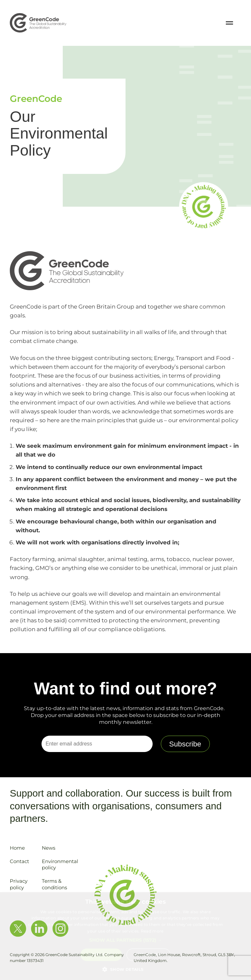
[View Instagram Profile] (60, 930)
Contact (19, 861)
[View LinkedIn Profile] (39, 930)
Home (17, 848)
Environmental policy (60, 865)
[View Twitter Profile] (18, 930)
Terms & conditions (54, 884)
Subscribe (185, 744)
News (49, 848)
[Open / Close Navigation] (229, 23)
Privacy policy (19, 884)
